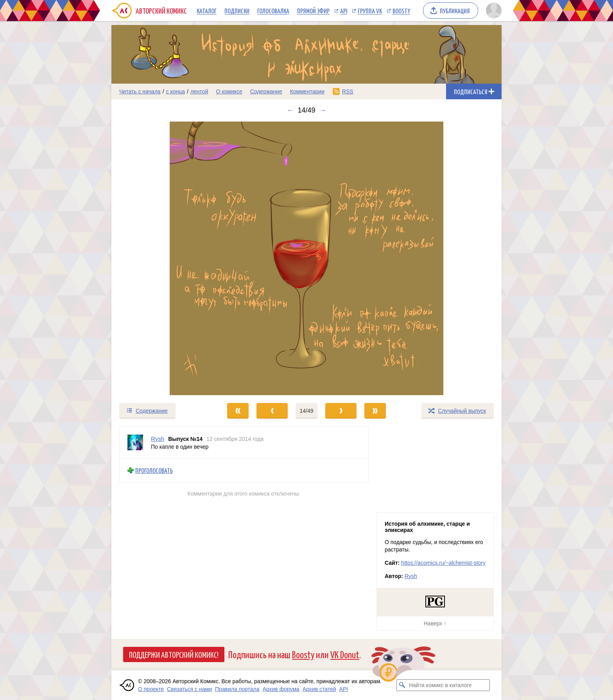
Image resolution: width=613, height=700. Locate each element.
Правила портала (237, 689)
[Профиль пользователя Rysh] (135, 442)
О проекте (151, 689)
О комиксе (229, 91)
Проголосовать (154, 470)
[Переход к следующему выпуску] (306, 258)
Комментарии (307, 91)
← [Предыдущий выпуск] (290, 110)
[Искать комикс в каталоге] (402, 685)
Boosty (401, 11)
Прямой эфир (313, 11)
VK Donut (345, 654)
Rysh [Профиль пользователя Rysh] (158, 439)
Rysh (411, 576)
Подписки (237, 11)
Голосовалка (273, 11)
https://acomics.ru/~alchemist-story (443, 563)
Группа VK (370, 11)
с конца (176, 91)
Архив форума (281, 689)
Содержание (266, 91)
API (344, 11)
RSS (348, 91)
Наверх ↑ (435, 623)
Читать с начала (140, 91)
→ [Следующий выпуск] (323, 110)
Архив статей (319, 689)
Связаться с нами (189, 689)
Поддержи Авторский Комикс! (174, 654)
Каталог (207, 11)
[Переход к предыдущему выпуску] (160, 258)
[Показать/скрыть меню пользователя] (492, 11)
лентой (199, 91)
